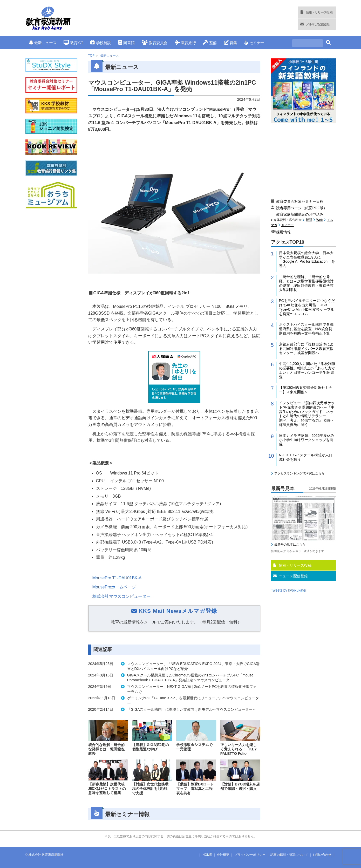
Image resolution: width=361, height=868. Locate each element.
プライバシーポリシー (250, 855)
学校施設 (101, 43)
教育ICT (73, 43)
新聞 (309, 220)
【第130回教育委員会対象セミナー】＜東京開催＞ (306, 390)
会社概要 (223, 855)
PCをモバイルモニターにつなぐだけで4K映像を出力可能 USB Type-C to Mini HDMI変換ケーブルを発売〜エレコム (307, 307)
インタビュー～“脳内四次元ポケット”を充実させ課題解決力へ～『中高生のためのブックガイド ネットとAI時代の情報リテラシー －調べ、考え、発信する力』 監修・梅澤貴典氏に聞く (307, 414)
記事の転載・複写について (289, 855)
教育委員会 (155, 43)
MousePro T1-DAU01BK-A (117, 578)
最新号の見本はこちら (290, 545)
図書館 (126, 43)
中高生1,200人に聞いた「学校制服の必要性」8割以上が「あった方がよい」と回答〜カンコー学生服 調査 (307, 370)
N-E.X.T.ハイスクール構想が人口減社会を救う (306, 457)
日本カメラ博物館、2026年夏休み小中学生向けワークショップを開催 (307, 440)
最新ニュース (43, 43)
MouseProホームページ (114, 587)
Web (319, 220)
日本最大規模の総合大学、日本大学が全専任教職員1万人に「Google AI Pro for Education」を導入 (307, 259)
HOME (207, 855)
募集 (231, 43)
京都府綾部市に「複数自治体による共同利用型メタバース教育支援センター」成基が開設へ (306, 349)
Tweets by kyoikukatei (289, 590)
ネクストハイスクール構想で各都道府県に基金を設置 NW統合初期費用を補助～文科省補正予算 (306, 329)
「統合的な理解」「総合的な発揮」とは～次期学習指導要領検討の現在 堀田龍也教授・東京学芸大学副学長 (306, 283)
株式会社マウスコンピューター (121, 596)
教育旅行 (185, 43)
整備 (210, 43)
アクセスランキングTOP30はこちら (299, 473)
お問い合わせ (322, 855)
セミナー (254, 43)
